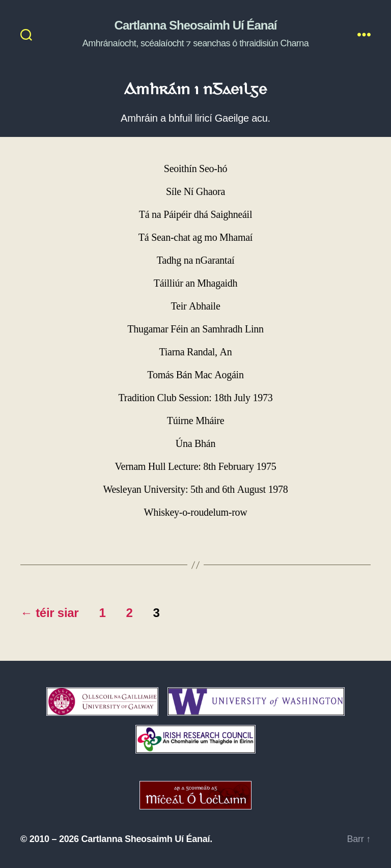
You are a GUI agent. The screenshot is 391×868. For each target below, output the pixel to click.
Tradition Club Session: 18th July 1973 (196, 398)
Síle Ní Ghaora (195, 192)
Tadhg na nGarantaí (196, 260)
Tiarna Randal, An (196, 352)
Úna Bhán (195, 444)
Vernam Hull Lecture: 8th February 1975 (196, 467)
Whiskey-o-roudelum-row (196, 512)
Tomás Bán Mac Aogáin (195, 375)
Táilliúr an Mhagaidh (196, 283)
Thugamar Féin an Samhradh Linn (195, 329)
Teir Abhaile (196, 306)
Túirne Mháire (196, 421)
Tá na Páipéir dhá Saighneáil (195, 215)
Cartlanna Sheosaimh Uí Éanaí (196, 25)
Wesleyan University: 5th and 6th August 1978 (195, 489)
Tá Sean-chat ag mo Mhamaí (195, 237)
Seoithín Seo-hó (195, 169)
